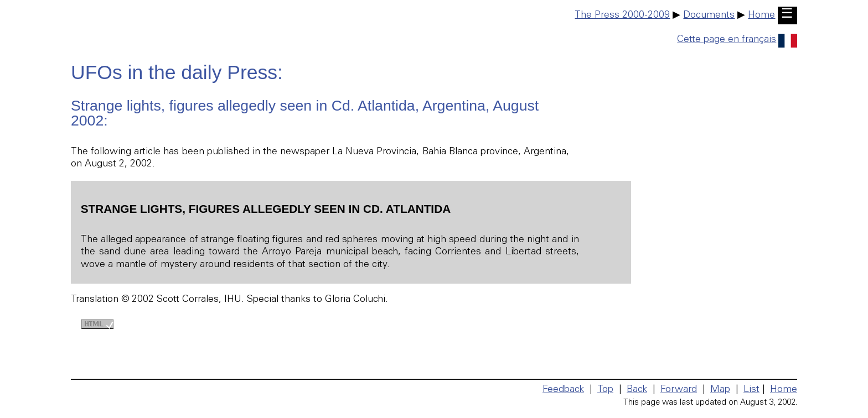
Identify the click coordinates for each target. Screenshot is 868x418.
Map (720, 390)
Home (761, 15)
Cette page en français (737, 40)
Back (637, 390)
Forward (679, 390)
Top (605, 390)
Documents (709, 15)
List (751, 390)
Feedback (563, 390)
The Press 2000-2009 (622, 15)
